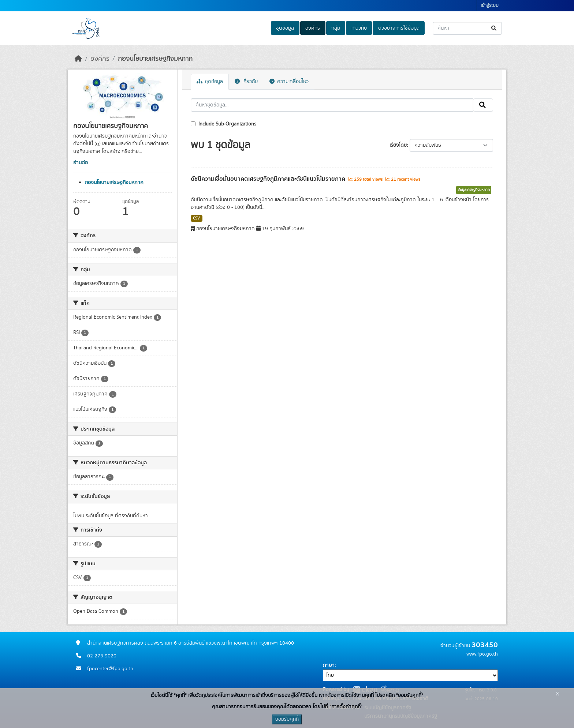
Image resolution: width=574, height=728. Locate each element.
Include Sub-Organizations (223, 124)
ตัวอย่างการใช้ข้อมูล (399, 28)
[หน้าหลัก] (78, 59)
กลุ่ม (336, 28)
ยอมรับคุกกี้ (287, 719)
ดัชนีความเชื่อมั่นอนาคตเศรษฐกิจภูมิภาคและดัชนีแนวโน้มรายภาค (269, 179)
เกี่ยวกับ (359, 28)
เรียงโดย (398, 145)
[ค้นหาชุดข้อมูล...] (467, 28)
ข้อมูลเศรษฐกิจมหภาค (474, 190)
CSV (196, 218)
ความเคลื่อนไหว (289, 82)
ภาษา (329, 665)
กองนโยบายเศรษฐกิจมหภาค (155, 59)
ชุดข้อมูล (285, 28)
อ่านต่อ (81, 163)
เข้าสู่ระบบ (490, 6)
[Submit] (494, 28)
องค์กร (313, 28)
